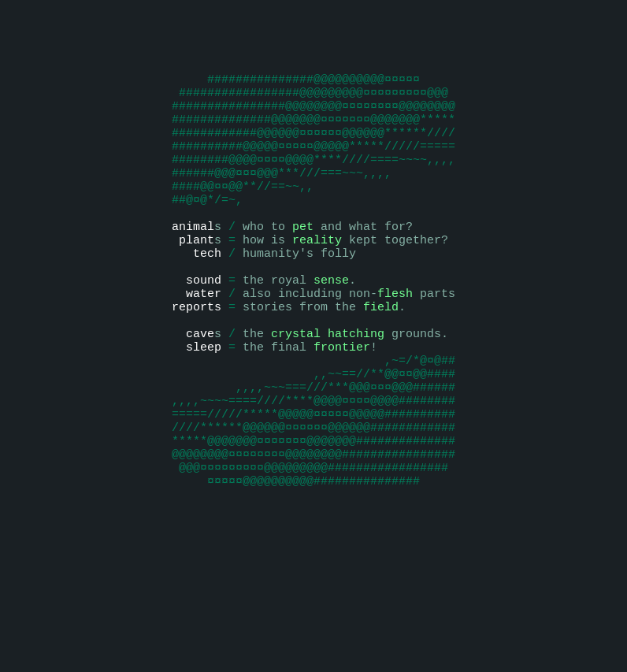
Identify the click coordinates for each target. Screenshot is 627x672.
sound (204, 329)
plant (197, 282)
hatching (356, 392)
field (381, 361)
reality (317, 282)
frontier (342, 408)
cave (200, 392)
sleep (204, 408)
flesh (395, 345)
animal (193, 266)
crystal (296, 392)
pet (303, 266)
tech (207, 298)
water (204, 345)
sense (331, 329)
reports (197, 361)
